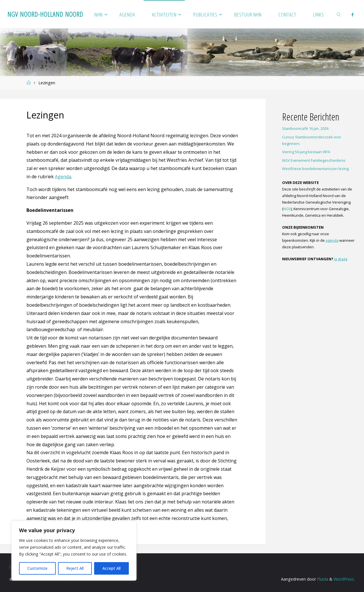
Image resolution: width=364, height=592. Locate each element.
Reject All (75, 568)
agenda (332, 240)
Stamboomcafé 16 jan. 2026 (305, 128)
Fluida (322, 579)
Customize (37, 568)
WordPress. (344, 579)
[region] (74, 551)
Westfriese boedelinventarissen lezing (315, 169)
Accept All (111, 568)
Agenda (63, 177)
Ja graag (341, 259)
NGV (287, 209)
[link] (339, 14)
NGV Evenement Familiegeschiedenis (314, 160)
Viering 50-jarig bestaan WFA (306, 152)
